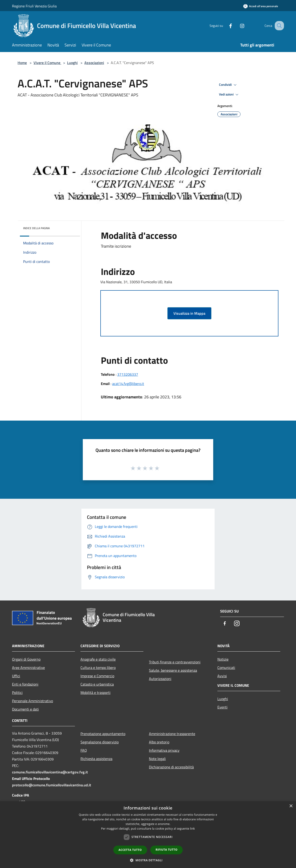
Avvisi (222, 676)
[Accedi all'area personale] (261, 6)
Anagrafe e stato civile (98, 659)
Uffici (16, 676)
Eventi (222, 707)
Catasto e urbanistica (97, 684)
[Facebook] (226, 26)
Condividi (228, 85)
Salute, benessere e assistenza (173, 670)
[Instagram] (237, 26)
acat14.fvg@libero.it (128, 384)
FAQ (84, 750)
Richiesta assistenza (96, 759)
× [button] (291, 806)
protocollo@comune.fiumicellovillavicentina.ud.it (52, 785)
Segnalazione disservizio (100, 742)
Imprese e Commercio (97, 676)
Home (22, 63)
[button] (148, 860)
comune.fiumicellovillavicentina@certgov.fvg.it (50, 772)
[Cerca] (278, 26)
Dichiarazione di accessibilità (171, 767)
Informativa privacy (164, 750)
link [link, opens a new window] (193, 829)
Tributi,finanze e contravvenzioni (175, 662)
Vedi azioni (229, 95)
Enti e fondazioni (25, 684)
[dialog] (148, 835)
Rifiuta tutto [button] (167, 850)
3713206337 (128, 374)
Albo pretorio (159, 742)
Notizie (223, 659)
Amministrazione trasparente (172, 734)
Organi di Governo (26, 659)
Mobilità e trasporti (96, 693)
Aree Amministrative (28, 668)
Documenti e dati (25, 709)
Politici (17, 693)
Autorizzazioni (160, 679)
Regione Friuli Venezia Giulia (34, 6)
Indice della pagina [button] (36, 228)
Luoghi (72, 63)
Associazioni (94, 63)
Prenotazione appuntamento (103, 734)
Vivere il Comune (47, 63)
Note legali (157, 759)
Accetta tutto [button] (130, 850)
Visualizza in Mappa (189, 313)
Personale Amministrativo (32, 701)
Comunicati (226, 668)
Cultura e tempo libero (98, 668)
